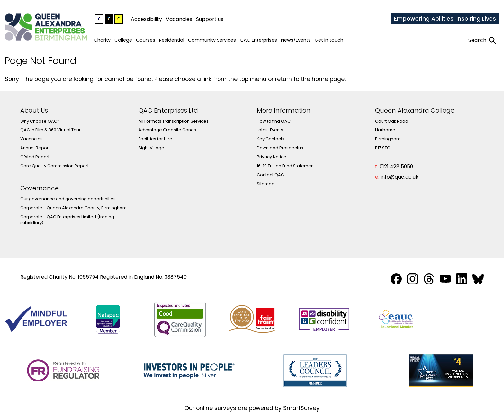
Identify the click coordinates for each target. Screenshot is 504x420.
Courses (146, 40)
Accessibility (146, 19)
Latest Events (270, 130)
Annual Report (35, 148)
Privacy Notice (272, 157)
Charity (102, 40)
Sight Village (151, 148)
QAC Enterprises (258, 40)
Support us (210, 19)
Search (477, 40)
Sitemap (266, 184)
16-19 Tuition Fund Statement (286, 166)
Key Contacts (271, 139)
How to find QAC (274, 121)
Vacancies (179, 19)
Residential (172, 40)
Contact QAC (270, 175)
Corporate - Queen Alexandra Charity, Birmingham (73, 208)
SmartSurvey (301, 408)
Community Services (212, 40)
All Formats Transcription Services (174, 121)
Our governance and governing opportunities (68, 199)
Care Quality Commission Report (54, 166)
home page (328, 79)
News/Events (296, 40)
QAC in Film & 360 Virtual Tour (50, 130)
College (123, 40)
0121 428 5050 (396, 166)
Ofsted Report (35, 157)
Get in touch (329, 40)
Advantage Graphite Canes (167, 130)
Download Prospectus (280, 148)
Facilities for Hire (155, 139)
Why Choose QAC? (40, 121)
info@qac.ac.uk (400, 177)
